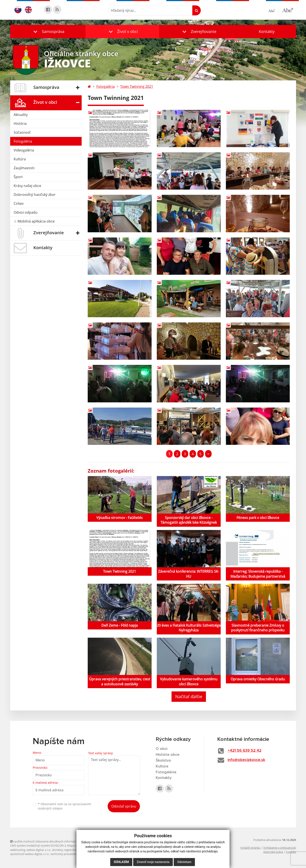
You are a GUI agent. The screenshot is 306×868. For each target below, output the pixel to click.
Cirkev (19, 203)
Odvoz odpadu (26, 212)
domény (57, 850)
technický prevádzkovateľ (67, 854)
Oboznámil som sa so (65, 806)
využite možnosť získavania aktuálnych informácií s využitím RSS (53, 841)
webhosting (18, 850)
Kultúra (20, 159)
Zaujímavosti (24, 168)
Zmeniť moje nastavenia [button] (153, 862)
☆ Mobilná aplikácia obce (34, 221)
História (20, 124)
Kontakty (267, 31)
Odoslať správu (124, 806)
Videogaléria (24, 150)
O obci (162, 749)
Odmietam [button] (184, 862)
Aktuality (21, 115)
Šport (18, 177)
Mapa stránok (76, 845)
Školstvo (163, 761)
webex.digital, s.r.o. (39, 850)
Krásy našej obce (27, 186)
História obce (168, 755)
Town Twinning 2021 (137, 86)
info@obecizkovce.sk (246, 760)
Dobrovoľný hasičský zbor (35, 195)
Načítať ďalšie (189, 697)
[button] (48, 32)
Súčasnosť (22, 132)
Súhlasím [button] (121, 862)
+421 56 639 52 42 (244, 751)
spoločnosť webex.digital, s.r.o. (30, 854)
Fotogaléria (23, 141)
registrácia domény (76, 850)
